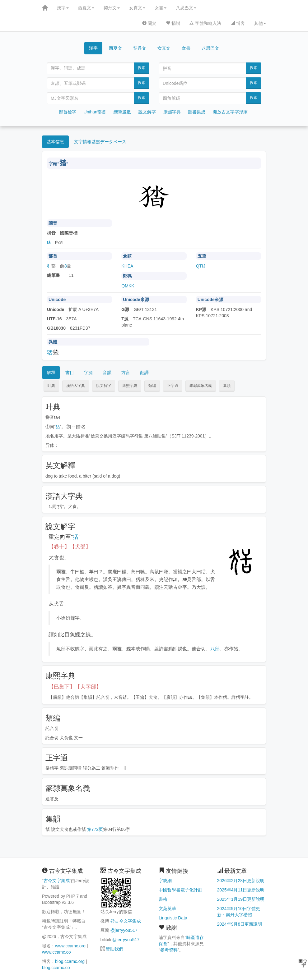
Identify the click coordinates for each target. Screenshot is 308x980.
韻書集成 (197, 112)
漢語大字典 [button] (76, 386)
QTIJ (201, 266)
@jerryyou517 (124, 930)
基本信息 (55, 142)
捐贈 (173, 23)
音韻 (107, 373)
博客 (238, 23)
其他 (260, 23)
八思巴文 (186, 8)
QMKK (128, 286)
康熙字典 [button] (130, 386)
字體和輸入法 (205, 23)
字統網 (165, 881)
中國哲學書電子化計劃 (180, 890)
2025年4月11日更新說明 (241, 890)
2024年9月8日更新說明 (240, 924)
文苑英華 (167, 909)
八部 (215, 649)
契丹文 (112, 8)
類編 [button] (152, 386)
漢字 (63, 8)
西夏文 (86, 8)
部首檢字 (68, 112)
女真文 (137, 8)
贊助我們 (114, 949)
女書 (161, 8)
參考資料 (169, 950)
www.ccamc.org (70, 946)
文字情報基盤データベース (100, 142)
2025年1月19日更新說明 (241, 899)
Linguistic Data (173, 918)
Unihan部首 (95, 112)
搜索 (142, 68)
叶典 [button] (51, 386)
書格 (163, 899)
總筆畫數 (122, 112)
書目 (70, 373)
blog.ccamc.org (70, 961)
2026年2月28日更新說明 (241, 881)
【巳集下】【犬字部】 (75, 687)
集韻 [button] (227, 386)
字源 (88, 373)
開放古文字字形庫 (230, 112)
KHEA (127, 266)
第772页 (95, 829)
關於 (149, 23)
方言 (126, 373)
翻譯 (144, 373)
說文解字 (147, 112)
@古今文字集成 (125, 921)
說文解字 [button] (104, 386)
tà (49, 242)
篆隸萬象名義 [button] (201, 386)
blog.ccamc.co (56, 968)
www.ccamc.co (56, 952)
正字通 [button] (173, 386)
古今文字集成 (57, 881)
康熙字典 (172, 112)
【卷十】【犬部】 (70, 547)
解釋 (51, 373)
